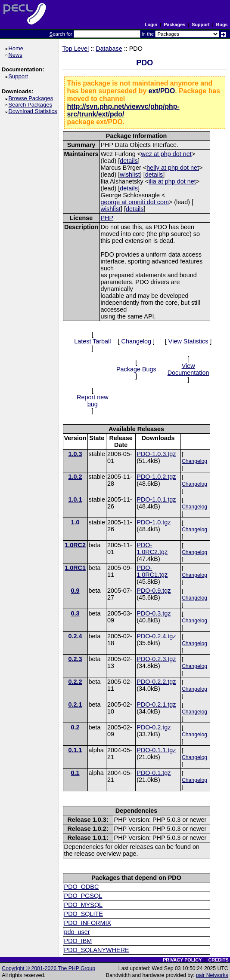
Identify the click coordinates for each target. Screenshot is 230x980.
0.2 (75, 727)
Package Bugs (136, 369)
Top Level (76, 49)
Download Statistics (34, 111)
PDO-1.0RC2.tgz (152, 548)
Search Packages (31, 105)
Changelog (136, 341)
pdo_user (77, 932)
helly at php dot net (173, 168)
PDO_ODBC (82, 887)
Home (17, 48)
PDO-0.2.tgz (154, 727)
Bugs (222, 24)
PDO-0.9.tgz (154, 591)
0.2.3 (75, 659)
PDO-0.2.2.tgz (156, 682)
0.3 (75, 613)
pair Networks (212, 975)
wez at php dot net (166, 154)
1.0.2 (75, 477)
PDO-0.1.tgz (154, 773)
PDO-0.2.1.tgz (156, 704)
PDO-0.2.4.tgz (156, 636)
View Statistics (188, 341)
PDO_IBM (78, 941)
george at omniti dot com (135, 202)
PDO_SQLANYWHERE (97, 950)
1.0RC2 (75, 545)
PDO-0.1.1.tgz (156, 750)
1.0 (75, 522)
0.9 (75, 591)
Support (200, 24)
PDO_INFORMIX (88, 923)
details (129, 161)
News (17, 55)
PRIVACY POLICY (182, 960)
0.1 (75, 773)
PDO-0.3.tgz (154, 613)
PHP (107, 218)
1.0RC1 (75, 568)
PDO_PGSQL (83, 896)
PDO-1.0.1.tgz (156, 499)
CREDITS (218, 960)
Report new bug (93, 401)
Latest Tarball (92, 341)
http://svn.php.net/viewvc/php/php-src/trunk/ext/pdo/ (123, 110)
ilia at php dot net (172, 181)
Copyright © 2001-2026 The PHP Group (48, 968)
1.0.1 (75, 499)
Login (151, 24)
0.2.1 (75, 704)
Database (109, 49)
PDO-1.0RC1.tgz (152, 571)
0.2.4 (75, 636)
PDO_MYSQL (84, 905)
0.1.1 (75, 750)
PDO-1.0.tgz (154, 522)
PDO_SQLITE (84, 914)
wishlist (130, 175)
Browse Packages (32, 98)
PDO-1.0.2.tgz (156, 477)
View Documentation (188, 369)
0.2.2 (75, 682)
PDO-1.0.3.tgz (156, 454)
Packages (174, 24)
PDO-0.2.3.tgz (156, 659)
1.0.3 (75, 454)
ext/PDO (162, 91)
